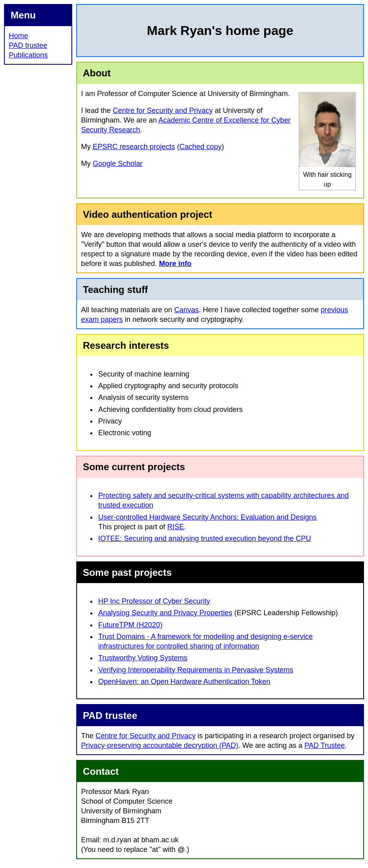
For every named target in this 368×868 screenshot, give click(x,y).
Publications (28, 55)
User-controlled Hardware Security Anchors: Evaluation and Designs (207, 517)
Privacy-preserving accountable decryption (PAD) (160, 745)
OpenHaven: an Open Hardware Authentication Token (184, 682)
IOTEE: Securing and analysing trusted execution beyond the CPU (205, 538)
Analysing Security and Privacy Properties (165, 613)
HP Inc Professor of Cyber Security (154, 601)
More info (175, 264)
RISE (176, 527)
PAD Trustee (325, 745)
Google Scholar (118, 164)
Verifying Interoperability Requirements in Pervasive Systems (196, 670)
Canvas (186, 310)
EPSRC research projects (134, 147)
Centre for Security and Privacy (163, 111)
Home (18, 36)
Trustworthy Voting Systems (143, 658)
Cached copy (200, 147)
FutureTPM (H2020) (130, 625)
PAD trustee (28, 45)
